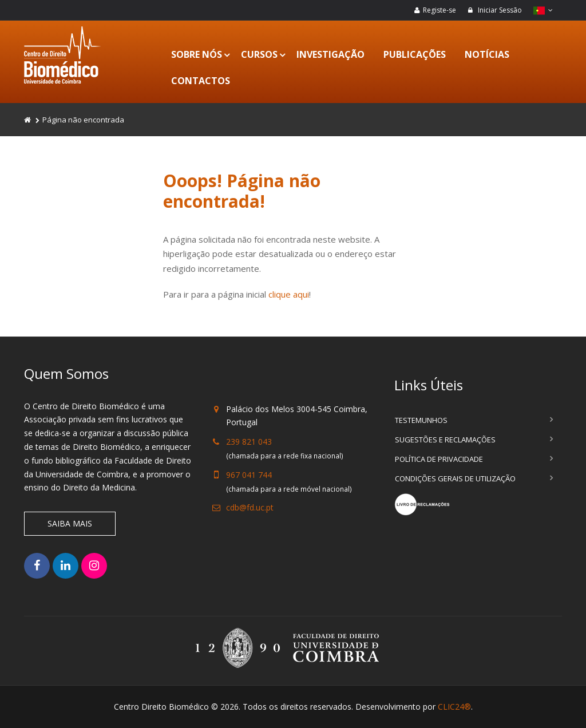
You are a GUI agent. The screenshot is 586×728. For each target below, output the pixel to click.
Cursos (259, 54)
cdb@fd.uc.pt (250, 507)
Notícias (487, 54)
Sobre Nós (197, 54)
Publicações (415, 54)
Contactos (201, 81)
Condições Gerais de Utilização (455, 478)
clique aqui (289, 294)
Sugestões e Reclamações (445, 440)
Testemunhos (421, 420)
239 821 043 (249, 442)
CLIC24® (454, 707)
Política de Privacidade (439, 459)
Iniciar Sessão (495, 10)
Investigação (330, 54)
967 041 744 (249, 475)
